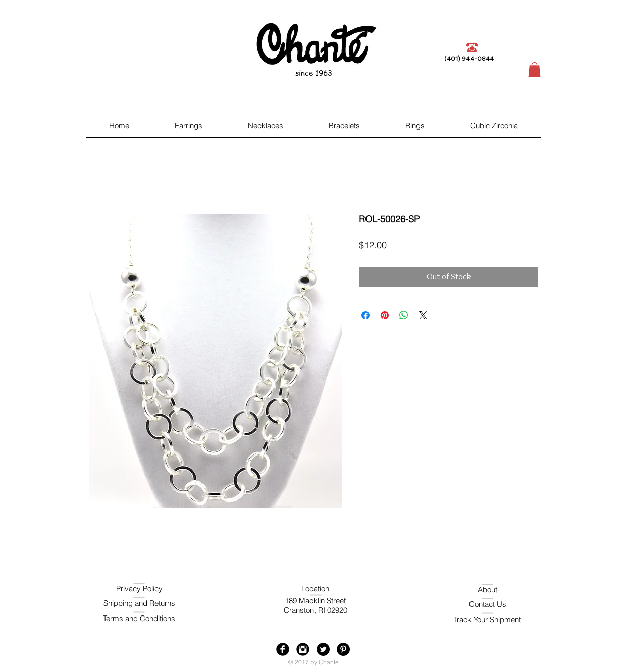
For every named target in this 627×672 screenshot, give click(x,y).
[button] (534, 70)
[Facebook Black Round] (283, 649)
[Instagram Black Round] (303, 649)
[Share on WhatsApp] (404, 315)
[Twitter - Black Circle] (323, 649)
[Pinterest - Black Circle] (343, 649)
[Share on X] (423, 315)
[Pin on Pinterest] (385, 315)
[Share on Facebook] (365, 315)
